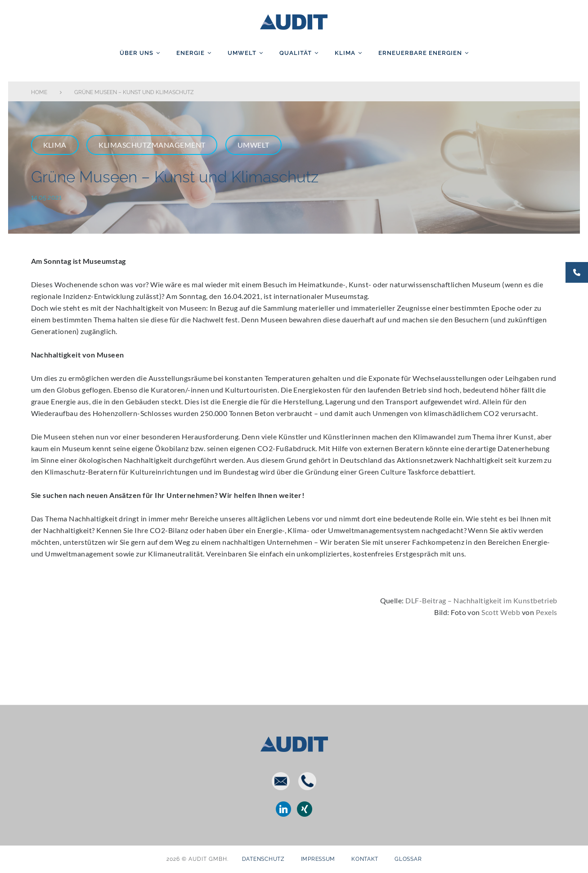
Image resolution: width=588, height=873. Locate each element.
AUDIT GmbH (294, 20)
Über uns (137, 53)
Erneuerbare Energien (420, 53)
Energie (191, 53)
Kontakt (365, 859)
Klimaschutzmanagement (152, 145)
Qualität (296, 53)
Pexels (547, 612)
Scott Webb (501, 612)
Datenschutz (263, 859)
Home (39, 92)
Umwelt (242, 53)
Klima (345, 53)
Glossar (408, 859)
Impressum (318, 859)
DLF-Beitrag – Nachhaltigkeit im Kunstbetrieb (481, 600)
